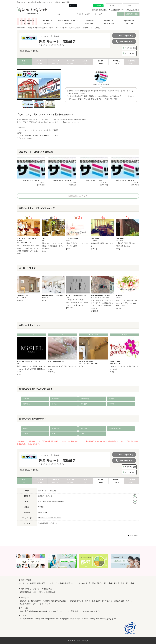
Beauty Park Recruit (97, 619)
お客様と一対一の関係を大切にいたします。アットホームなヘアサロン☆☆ (127, 303)
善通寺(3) (27, 404)
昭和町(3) (55, 428)
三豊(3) (112, 399)
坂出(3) (55, 404)
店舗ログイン (132, 6)
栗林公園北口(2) (115, 428)
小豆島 (112, 404)
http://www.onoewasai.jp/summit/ (49, 518)
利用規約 (46, 601)
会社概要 (23, 601)
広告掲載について (117, 10)
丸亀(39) (26, 399)
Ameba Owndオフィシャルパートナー (50, 611)
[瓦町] (81, 366)
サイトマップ (45, 604)
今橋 (82, 434)
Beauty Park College (57, 619)
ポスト (73, 6)
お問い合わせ (107, 601)
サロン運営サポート (73, 611)
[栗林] (112, 372)
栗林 (54, 434)
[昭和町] (94, 249)
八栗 (54, 592)
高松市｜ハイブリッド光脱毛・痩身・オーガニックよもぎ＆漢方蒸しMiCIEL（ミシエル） (31, 369)
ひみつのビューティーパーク (77, 619)
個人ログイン (115, 6)
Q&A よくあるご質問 (93, 601)
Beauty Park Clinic (26, 619)
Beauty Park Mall (41, 619)
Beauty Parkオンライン (92, 611)
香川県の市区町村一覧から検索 (101, 583)
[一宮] (118, 249)
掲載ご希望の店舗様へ (100, 10)
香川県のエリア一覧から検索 (76, 583)
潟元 (41, 592)
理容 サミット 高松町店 (47, 491)
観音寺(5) (55, 399)
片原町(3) (84, 428)
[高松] (44, 251)
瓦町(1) (26, 434)
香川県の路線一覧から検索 (124, 583)
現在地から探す (132, 14)
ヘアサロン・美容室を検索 (30, 583)
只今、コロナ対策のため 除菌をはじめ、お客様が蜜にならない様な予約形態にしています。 (28, 248)
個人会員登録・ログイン (29, 604)
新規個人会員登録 (133, 10)
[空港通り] (51, 372)
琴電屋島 (28, 592)
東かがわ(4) (85, 399)
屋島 (21, 592)
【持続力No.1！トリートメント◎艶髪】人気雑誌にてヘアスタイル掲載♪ (53, 246)
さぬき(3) (84, 404)
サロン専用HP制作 (27, 611)
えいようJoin (111, 619)
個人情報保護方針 (35, 601)
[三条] (68, 249)
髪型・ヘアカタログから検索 (53, 583)
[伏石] (19, 374)
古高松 (35, 592)
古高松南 (47, 592)
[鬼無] (19, 254)
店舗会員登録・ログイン (123, 601)
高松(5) (26, 428)
